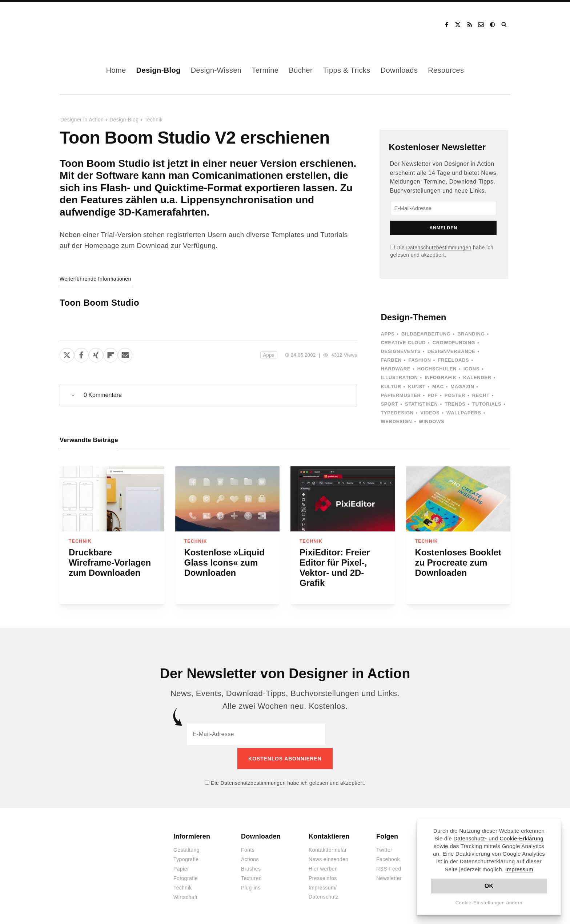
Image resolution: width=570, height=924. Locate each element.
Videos (430, 413)
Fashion (420, 360)
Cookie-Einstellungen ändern (489, 903)
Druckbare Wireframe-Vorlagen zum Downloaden (110, 563)
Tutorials (487, 404)
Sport (389, 404)
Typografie (186, 857)
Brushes (251, 866)
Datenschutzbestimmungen (439, 248)
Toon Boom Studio (99, 303)
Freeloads (453, 360)
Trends (455, 404)
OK (489, 886)
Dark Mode (493, 25)
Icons (471, 369)
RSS (470, 25)
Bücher (301, 70)
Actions (250, 857)
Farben (391, 360)
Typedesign (397, 413)
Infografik (440, 377)
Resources (446, 70)
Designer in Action (98, 25)
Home (116, 70)
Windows (431, 421)
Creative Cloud (403, 343)
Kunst (417, 387)
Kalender (477, 377)
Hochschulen (437, 369)
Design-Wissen (216, 70)
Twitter (384, 847)
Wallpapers (464, 413)
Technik (153, 120)
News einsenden (328, 857)
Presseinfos (323, 876)
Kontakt (481, 25)
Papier (181, 866)
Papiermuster (401, 395)
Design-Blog (158, 70)
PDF (433, 395)
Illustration (399, 377)
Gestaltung (186, 847)
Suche (505, 25)
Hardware (396, 369)
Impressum (519, 869)
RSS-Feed (389, 866)
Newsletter (389, 876)
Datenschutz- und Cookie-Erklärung (498, 838)
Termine (265, 70)
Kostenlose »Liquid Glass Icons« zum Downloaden (224, 563)
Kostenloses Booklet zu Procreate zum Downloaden (458, 563)
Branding (471, 334)
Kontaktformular (328, 847)
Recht (481, 395)
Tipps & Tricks (346, 70)
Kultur (391, 387)
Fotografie (186, 876)
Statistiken (421, 404)
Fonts (248, 847)
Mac (438, 387)
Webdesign (396, 421)
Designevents (401, 351)
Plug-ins (251, 885)
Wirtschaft (185, 895)
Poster (455, 395)
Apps (269, 355)
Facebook (446, 25)
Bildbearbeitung (426, 334)
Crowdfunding (454, 343)
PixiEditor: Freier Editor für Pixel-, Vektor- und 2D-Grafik (335, 568)
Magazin (462, 387)
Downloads (399, 70)
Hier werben (323, 866)
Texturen (251, 876)
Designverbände (451, 351)
